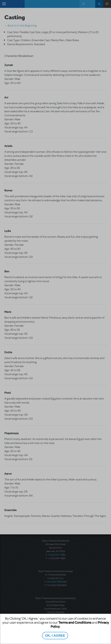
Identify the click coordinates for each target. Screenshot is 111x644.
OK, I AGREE (55, 636)
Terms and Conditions (75, 622)
